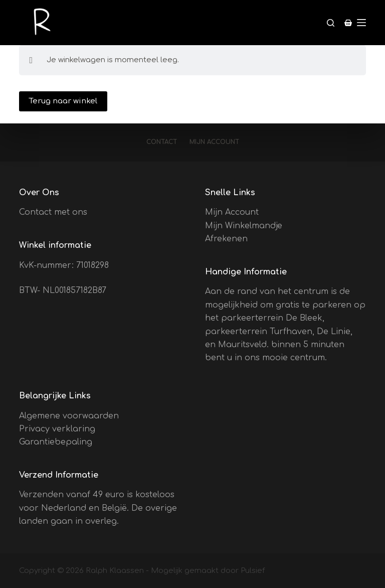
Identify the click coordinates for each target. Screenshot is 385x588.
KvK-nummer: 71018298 (64, 265)
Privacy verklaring (57, 429)
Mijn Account (232, 212)
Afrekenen (226, 239)
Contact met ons (53, 212)
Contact (162, 142)
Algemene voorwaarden (69, 416)
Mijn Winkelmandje (244, 226)
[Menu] (361, 23)
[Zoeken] (331, 23)
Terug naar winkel (63, 101)
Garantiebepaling (56, 442)
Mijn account (214, 142)
